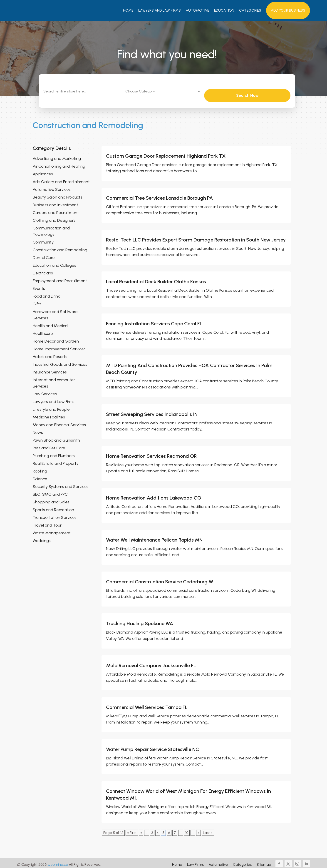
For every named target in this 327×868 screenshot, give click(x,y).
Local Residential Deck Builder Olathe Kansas (156, 278)
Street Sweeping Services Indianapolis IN (152, 411)
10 (187, 829)
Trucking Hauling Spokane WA (140, 620)
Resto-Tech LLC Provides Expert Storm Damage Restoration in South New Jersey (196, 236)
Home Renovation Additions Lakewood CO (154, 494)
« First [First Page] (132, 829)
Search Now (270, 92)
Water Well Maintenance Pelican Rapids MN (154, 536)
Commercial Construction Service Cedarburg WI (160, 578)
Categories (250, 10)
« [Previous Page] (141, 829)
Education (224, 10)
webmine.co (58, 861)
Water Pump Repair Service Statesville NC (153, 746)
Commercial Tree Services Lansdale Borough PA (160, 195)
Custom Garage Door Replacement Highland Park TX (166, 153)
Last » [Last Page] (208, 829)
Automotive (197, 10)
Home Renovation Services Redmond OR (151, 453)
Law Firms (195, 861)
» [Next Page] (198, 829)
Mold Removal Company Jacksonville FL (151, 662)
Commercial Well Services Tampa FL (147, 704)
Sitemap (264, 861)
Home (128, 10)
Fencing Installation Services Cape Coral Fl (154, 320)
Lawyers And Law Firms (160, 10)
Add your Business (288, 10)
